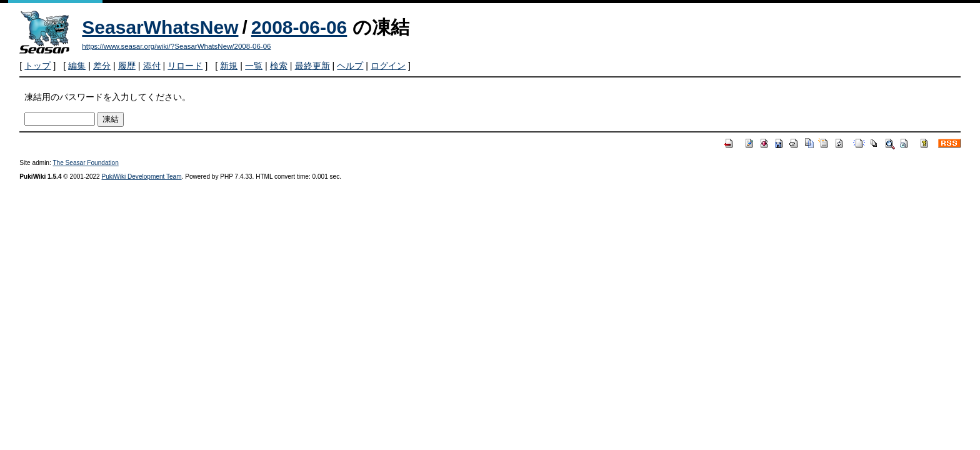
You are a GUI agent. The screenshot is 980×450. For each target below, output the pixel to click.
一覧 (254, 66)
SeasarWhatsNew (160, 27)
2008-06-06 (299, 27)
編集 (77, 66)
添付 (152, 66)
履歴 (127, 66)
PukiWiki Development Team (142, 177)
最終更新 (312, 66)
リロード (185, 66)
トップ (37, 66)
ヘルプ (350, 66)
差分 (102, 66)
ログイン (388, 66)
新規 (229, 66)
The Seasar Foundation (85, 163)
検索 (279, 66)
